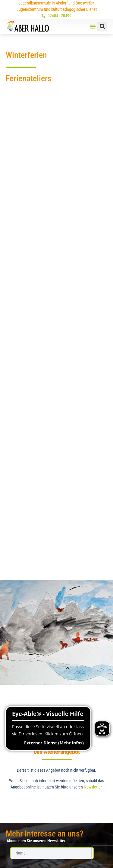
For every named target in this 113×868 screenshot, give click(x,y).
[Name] (52, 853)
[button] (93, 26)
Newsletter (93, 787)
